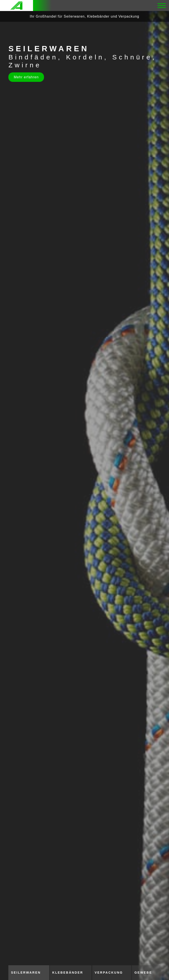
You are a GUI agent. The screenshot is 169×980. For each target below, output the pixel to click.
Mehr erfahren (26, 77)
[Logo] (17, 6)
